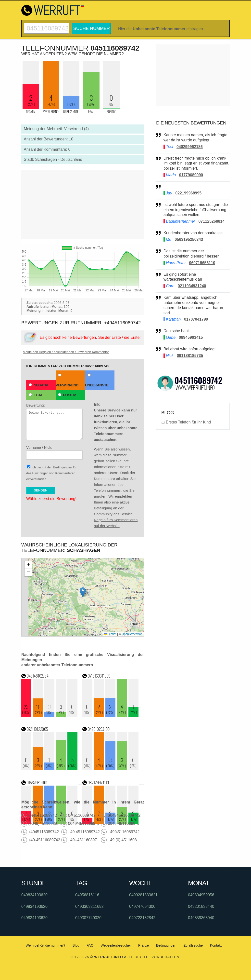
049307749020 (88, 918)
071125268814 (212, 221)
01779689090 (191, 175)
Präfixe (144, 945)
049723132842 (142, 918)
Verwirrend (67, 380)
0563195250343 (189, 239)
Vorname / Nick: (54, 452)
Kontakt (216, 945)
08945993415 (191, 337)
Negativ (38, 385)
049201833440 (201, 906)
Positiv (67, 395)
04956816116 (87, 895)
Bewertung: (54, 422)
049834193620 (34, 895)
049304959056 (201, 895)
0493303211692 (89, 906)
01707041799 (196, 319)
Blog (76, 945)
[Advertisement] (83, 205)
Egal (36, 395)
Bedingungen (63, 467)
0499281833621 (143, 895)
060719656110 (202, 263)
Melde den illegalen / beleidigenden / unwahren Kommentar (66, 352)
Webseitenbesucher (116, 945)
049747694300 (142, 906)
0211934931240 (192, 286)
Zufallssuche (193, 945)
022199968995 (188, 193)
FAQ (90, 945)
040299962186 (190, 147)
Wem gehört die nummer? (46, 945)
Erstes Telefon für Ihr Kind (188, 422)
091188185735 (190, 356)
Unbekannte (97, 380)
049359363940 (201, 918)
